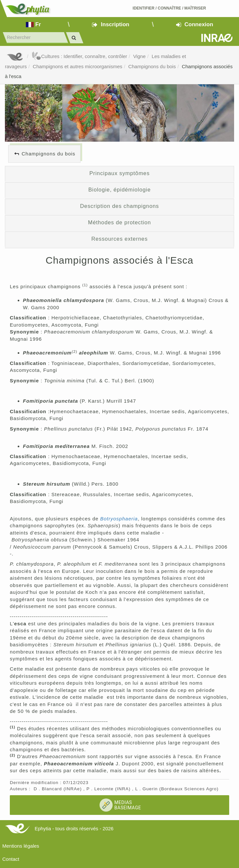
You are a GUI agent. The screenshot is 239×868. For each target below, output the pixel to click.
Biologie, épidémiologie (120, 190)
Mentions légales (21, 846)
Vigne (139, 56)
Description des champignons (120, 206)
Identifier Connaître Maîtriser (169, 8)
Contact (11, 859)
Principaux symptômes (119, 173)
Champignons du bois (152, 66)
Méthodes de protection (119, 222)
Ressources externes (119, 239)
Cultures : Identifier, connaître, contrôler (79, 56)
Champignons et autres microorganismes (77, 66)
